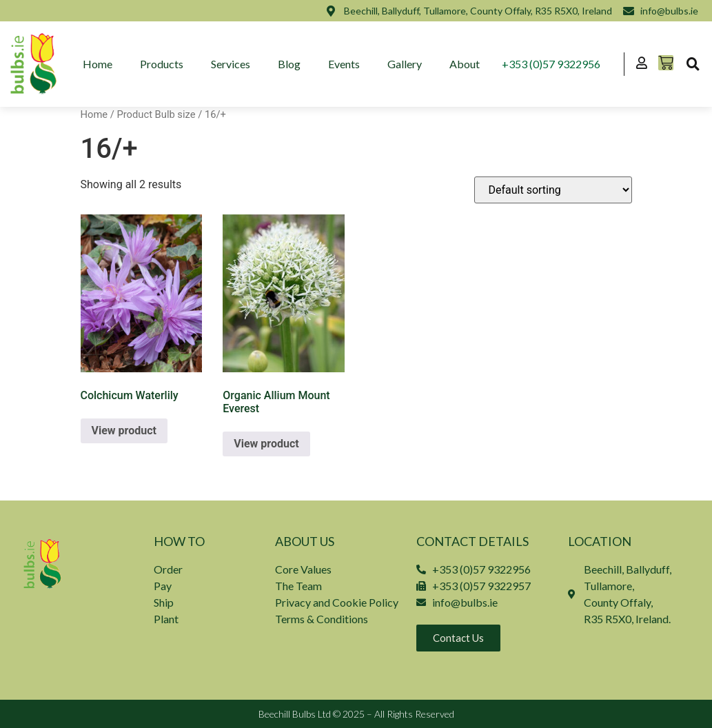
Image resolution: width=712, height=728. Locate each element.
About (465, 64)
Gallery (405, 64)
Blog (289, 64)
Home (98, 64)
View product (124, 431)
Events (344, 64)
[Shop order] (553, 190)
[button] (693, 64)
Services (231, 64)
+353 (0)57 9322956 (551, 64)
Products (162, 64)
